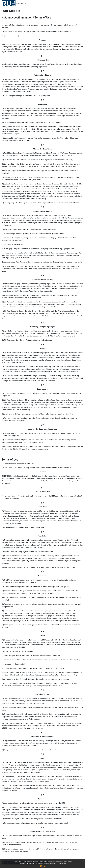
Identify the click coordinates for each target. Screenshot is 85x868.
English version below (10, 36)
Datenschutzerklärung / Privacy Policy (55, 863)
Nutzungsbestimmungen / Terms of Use (31, 863)
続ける (42, 866)
